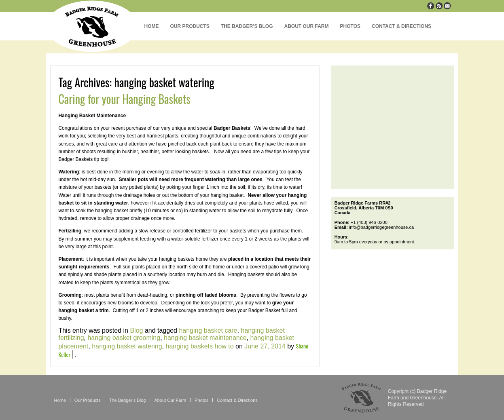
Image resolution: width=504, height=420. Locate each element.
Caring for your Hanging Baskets (124, 99)
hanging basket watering (127, 346)
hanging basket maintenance (205, 338)
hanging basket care (208, 330)
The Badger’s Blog (247, 26)
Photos (350, 26)
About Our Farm (307, 26)
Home (152, 26)
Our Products (190, 26)
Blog (136, 330)
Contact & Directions (401, 26)
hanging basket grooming (124, 338)
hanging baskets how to (200, 346)
